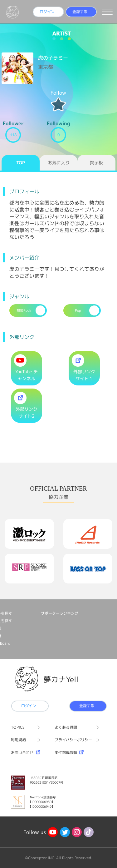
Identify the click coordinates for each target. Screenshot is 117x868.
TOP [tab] (21, 163)
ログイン (47, 12)
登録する (80, 12)
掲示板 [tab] (96, 163)
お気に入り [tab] (59, 163)
